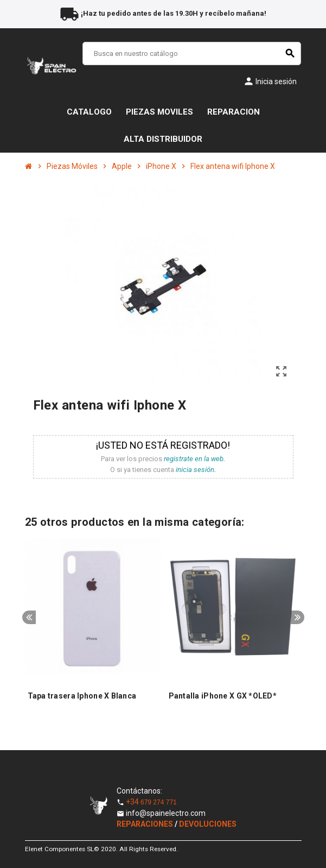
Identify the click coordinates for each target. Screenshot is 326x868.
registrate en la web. (194, 459)
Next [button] (298, 617)
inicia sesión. (196, 470)
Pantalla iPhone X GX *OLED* (223, 696)
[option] (93, 628)
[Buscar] (191, 54)
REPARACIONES (146, 824)
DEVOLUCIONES (208, 824)
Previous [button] (29, 617)
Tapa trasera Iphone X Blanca (82, 696)
